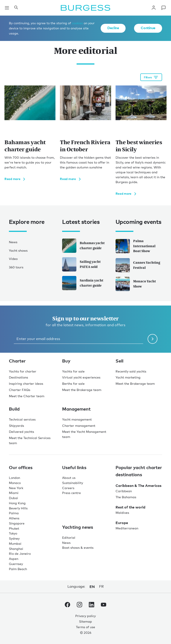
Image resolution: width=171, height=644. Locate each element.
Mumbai (15, 544)
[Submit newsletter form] (153, 339)
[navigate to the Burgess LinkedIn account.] (92, 606)
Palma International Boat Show (135, 246)
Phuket (14, 528)
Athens (14, 518)
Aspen (14, 559)
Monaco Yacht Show (136, 284)
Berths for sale (73, 384)
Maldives (122, 513)
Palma (14, 513)
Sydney (14, 538)
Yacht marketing (128, 377)
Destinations (18, 377)
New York (16, 488)
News (13, 242)
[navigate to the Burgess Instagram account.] (79, 606)
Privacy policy (85, 616)
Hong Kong (17, 503)
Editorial (69, 538)
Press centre (71, 493)
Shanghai (16, 549)
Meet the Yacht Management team (84, 434)
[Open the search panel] (16, 8)
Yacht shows (18, 250)
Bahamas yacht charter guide (83, 246)
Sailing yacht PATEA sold (81, 264)
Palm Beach (18, 569)
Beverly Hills (18, 508)
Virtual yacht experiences (81, 377)
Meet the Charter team (27, 396)
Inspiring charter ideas (26, 384)
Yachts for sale (73, 371)
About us (69, 478)
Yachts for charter (23, 371)
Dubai (13, 498)
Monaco (15, 483)
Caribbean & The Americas (138, 486)
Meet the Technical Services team (30, 440)
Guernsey (16, 564)
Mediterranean (127, 528)
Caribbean (124, 491)
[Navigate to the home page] (85, 8)
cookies (77, 23)
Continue (148, 28)
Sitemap (85, 621)
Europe (122, 523)
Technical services (22, 419)
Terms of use (85, 627)
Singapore (17, 523)
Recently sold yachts (131, 371)
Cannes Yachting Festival (138, 265)
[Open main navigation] (7, 8)
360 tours (16, 267)
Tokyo (13, 533)
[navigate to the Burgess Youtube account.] (104, 606)
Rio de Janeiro (20, 554)
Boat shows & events (78, 548)
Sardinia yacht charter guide (83, 283)
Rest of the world (130, 507)
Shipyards (16, 426)
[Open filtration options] (151, 77)
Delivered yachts (21, 432)
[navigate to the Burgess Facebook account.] (67, 606)
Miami (14, 493)
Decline (113, 28)
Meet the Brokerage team (82, 390)
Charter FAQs (20, 390)
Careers (68, 488)
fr (101, 586)
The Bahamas (126, 497)
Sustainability (73, 483)
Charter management (79, 426)
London (14, 478)
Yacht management (77, 419)
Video (13, 259)
